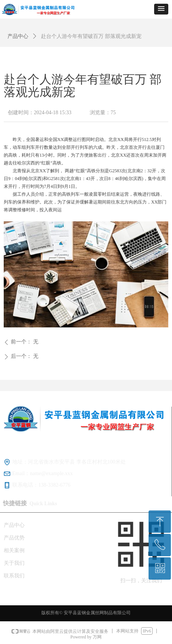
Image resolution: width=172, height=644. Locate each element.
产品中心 (18, 36)
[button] (161, 9)
